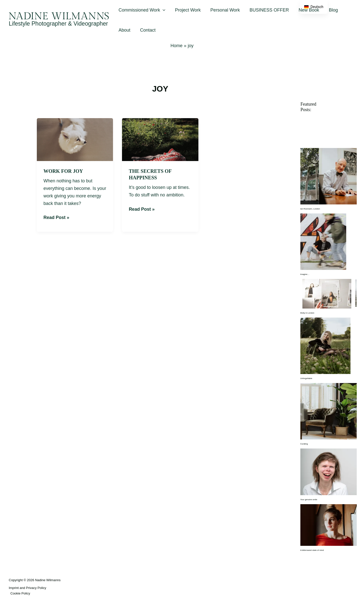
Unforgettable (306, 378)
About (124, 30)
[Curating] (329, 411)
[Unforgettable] (325, 346)
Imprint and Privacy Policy (28, 588)
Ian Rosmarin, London (310, 209)
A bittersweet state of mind (312, 550)
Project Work (187, 10)
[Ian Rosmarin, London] (329, 176)
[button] (162, 10)
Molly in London (307, 313)
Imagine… (305, 274)
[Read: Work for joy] (75, 139)
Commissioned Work (142, 10)
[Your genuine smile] (329, 472)
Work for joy (63, 171)
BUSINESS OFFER (267, 10)
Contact (147, 30)
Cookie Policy (20, 593)
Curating (304, 444)
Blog (330, 10)
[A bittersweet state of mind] (329, 525)
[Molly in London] (329, 294)
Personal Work (223, 10)
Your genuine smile (309, 500)
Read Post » (56, 217)
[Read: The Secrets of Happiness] (160, 139)
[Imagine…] (323, 242)
